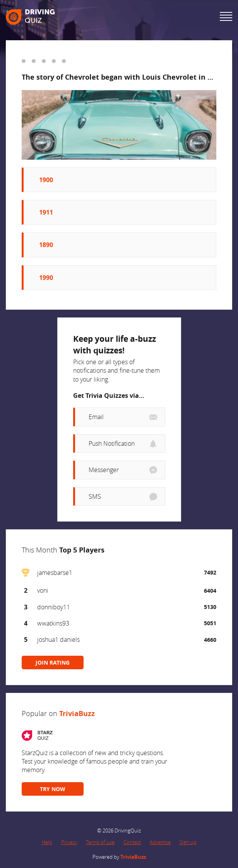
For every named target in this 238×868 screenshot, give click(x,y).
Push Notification (112, 443)
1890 (46, 245)
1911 (46, 212)
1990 (46, 278)
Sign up (188, 842)
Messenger (104, 470)
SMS (95, 496)
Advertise (160, 842)
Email (96, 417)
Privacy (69, 842)
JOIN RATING (53, 663)
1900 (46, 180)
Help (47, 842)
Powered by (119, 857)
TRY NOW (53, 789)
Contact (132, 842)
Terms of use (100, 842)
